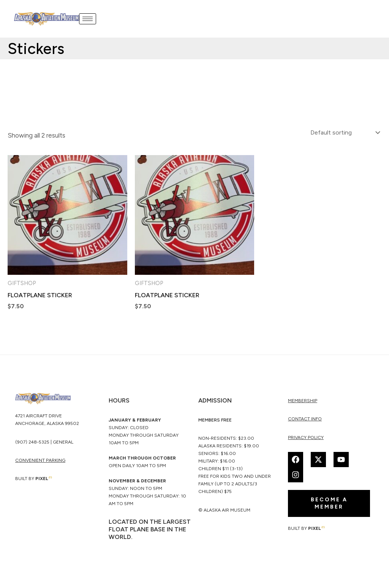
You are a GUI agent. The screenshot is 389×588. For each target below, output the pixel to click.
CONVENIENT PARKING (40, 461)
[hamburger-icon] (88, 19)
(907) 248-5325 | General (44, 443)
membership (303, 401)
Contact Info (305, 420)
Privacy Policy (306, 438)
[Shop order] (342, 133)
